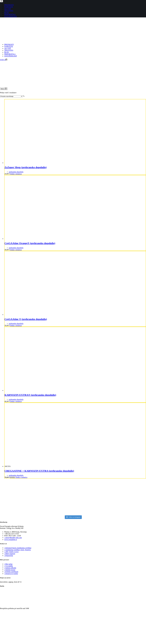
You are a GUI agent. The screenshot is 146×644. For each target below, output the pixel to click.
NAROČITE (9, 46)
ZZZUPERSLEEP (11, 56)
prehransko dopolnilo (16, 172)
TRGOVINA (9, 50)
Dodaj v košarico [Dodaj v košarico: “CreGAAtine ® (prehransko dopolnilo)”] (16, 325)
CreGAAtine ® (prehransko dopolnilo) (26, 319)
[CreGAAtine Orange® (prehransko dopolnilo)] (37, 239)
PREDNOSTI (9, 44)
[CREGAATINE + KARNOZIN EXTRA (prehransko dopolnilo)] (43, 466)
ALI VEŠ (8, 48)
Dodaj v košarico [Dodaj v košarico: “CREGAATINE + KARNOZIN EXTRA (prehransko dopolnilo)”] (21, 477)
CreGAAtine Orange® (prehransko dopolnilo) (30, 243)
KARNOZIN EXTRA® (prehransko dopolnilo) (30, 395)
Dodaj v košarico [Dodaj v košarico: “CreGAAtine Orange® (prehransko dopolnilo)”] (16, 250)
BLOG (7, 52)
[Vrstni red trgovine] (11, 96)
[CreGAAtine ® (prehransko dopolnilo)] (37, 315)
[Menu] (4, 89)
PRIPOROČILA (10, 54)
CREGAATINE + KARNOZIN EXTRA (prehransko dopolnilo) (39, 471)
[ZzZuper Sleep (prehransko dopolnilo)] (37, 163)
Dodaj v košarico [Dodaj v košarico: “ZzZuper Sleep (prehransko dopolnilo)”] (16, 174)
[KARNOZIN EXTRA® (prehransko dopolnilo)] (37, 390)
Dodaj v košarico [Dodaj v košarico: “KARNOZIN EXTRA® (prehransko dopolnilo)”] (16, 401)
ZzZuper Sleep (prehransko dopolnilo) (26, 167)
